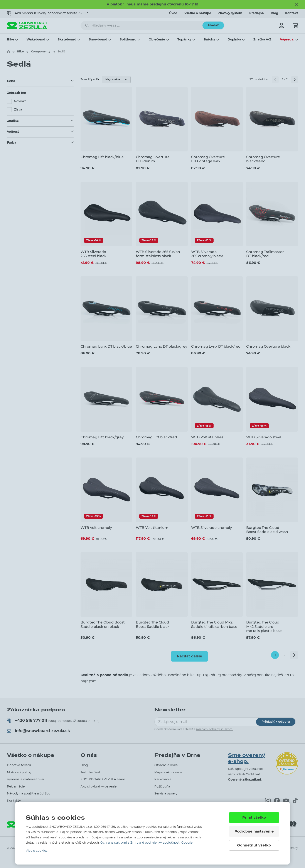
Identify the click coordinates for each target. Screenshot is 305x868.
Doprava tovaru (19, 765)
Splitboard (128, 40)
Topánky (184, 40)
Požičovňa (162, 787)
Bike (11, 40)
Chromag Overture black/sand (263, 159)
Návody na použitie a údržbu (29, 794)
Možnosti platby (19, 772)
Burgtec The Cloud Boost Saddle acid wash (267, 530)
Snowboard (98, 40)
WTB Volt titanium (152, 528)
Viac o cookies (37, 851)
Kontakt (292, 13)
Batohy (209, 40)
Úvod (173, 13)
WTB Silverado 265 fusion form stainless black (158, 254)
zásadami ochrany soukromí (215, 729)
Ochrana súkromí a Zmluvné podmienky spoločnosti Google (146, 843)
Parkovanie (163, 779)
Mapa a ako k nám (168, 772)
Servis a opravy (166, 794)
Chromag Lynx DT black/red (216, 346)
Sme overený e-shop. (247, 758)
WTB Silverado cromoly (211, 528)
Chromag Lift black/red (156, 437)
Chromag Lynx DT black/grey (162, 346)
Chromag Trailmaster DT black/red (265, 254)
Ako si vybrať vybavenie (99, 787)
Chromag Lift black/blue (102, 157)
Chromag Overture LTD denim (153, 159)
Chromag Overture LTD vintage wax (208, 159)
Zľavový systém (230, 13)
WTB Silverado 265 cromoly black (207, 254)
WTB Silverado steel (264, 437)
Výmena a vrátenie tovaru (27, 779)
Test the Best (90, 772)
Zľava (18, 110)
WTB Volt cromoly (96, 528)
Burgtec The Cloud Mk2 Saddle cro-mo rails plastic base (264, 626)
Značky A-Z (262, 40)
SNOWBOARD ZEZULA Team (103, 779)
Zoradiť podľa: (90, 80)
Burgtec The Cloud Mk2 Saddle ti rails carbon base (214, 624)
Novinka (20, 101)
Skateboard (67, 40)
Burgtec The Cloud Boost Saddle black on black (103, 624)
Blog (275, 13)
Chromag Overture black (268, 346)
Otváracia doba (166, 765)
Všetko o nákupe (198, 13)
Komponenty (41, 52)
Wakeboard (36, 40)
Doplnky (234, 40)
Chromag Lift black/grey (102, 437)
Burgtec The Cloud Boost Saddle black (153, 624)
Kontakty (14, 801)
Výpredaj (287, 40)
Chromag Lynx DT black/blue (106, 346)
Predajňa (257, 13)
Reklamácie (16, 787)
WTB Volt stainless (207, 437)
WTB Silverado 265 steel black (94, 254)
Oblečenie (157, 40)
